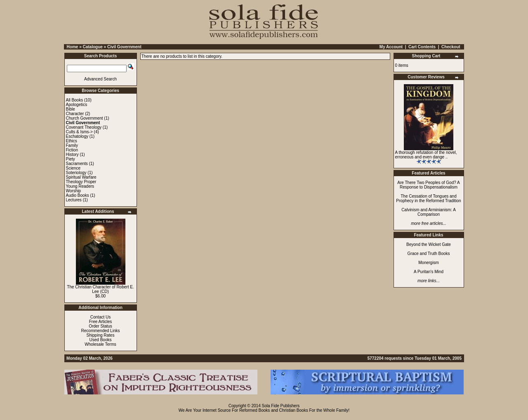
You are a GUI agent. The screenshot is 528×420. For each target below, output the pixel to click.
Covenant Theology (84, 127)
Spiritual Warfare (81, 177)
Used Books (101, 340)
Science (73, 168)
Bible (71, 109)
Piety (71, 159)
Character (75, 114)
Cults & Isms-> (79, 132)
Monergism (428, 263)
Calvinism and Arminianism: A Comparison (429, 212)
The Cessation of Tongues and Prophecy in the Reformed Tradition (428, 198)
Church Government (85, 118)
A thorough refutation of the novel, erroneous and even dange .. (426, 155)
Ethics (72, 141)
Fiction (72, 150)
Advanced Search (100, 79)
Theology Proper (81, 182)
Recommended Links (101, 331)
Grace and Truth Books (429, 254)
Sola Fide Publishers (281, 406)
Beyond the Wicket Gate (429, 244)
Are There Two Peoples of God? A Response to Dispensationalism (428, 185)
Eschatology (77, 136)
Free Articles (101, 322)
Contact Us (100, 317)
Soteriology (76, 173)
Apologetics (77, 105)
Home (73, 47)
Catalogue (92, 47)
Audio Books (78, 195)
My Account (391, 47)
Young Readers (80, 186)
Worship (74, 191)
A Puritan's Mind (429, 272)
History (72, 155)
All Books (75, 100)
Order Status (100, 326)
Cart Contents (422, 47)
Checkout (451, 47)
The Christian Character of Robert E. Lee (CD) (100, 289)
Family (72, 145)
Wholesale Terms (100, 344)
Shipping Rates (101, 335)
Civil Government (124, 47)
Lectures (74, 200)
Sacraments (77, 164)
